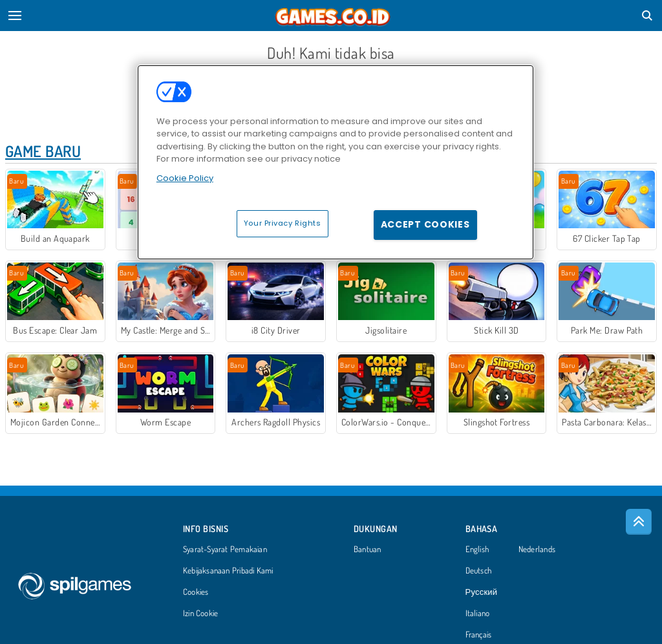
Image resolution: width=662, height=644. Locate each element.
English (477, 550)
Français (479, 635)
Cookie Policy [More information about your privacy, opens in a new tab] (185, 178)
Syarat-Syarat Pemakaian (225, 550)
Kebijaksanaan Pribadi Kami (228, 571)
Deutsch (479, 571)
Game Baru (43, 151)
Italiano (478, 614)
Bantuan (368, 550)
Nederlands (537, 550)
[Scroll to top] (639, 522)
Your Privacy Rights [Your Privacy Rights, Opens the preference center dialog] (283, 223)
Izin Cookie (200, 614)
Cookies (196, 592)
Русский (482, 592)
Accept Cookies (425, 224)
